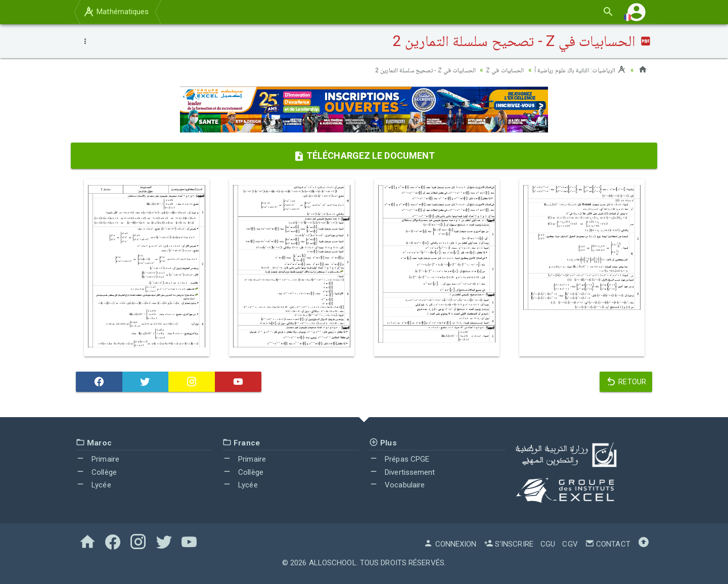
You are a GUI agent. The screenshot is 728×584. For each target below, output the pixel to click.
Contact (608, 544)
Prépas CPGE (399, 459)
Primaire (98, 459)
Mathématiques (116, 12)
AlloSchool (333, 563)
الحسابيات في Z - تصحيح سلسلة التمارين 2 (406, 70)
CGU (548, 544)
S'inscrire (509, 544)
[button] (636, 12)
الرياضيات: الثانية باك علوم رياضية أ (576, 70)
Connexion (450, 544)
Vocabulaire (397, 485)
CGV (570, 544)
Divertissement (402, 472)
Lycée (94, 485)
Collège (96, 472)
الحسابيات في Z (494, 70)
